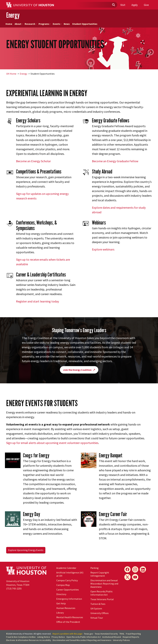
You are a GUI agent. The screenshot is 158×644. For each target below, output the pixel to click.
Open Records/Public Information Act (102, 593)
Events (57, 24)
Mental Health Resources (70, 617)
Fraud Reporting (133, 634)
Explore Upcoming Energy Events (26, 550)
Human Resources (66, 608)
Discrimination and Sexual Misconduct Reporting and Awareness (104, 584)
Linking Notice (44, 637)
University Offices (100, 613)
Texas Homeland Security (106, 634)
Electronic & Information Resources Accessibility (29, 640)
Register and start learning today (37, 301)
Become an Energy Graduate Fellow (115, 161)
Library (60, 613)
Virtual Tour (97, 618)
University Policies (121, 640)
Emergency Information (69, 599)
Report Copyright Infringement (100, 574)
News (67, 24)
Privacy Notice (58, 637)
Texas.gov (89, 634)
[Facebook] (127, 569)
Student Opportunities (85, 24)
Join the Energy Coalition (79, 370)
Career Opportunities (68, 590)
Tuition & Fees (98, 604)
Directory (61, 594)
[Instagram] (135, 569)
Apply (135, 5)
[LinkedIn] (143, 569)
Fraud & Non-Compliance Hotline (21, 637)
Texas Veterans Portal (102, 599)
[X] (127, 577)
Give (146, 5)
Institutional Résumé (112, 637)
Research (31, 24)
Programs (45, 24)
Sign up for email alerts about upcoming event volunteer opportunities (52, 443)
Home (9, 24)
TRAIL (122, 634)
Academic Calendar (66, 568)
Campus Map (63, 585)
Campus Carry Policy (67, 580)
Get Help (61, 603)
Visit (123, 5)
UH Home (11, 74)
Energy (13, 15)
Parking (95, 568)
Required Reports (131, 637)
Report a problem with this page (68, 634)
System (96, 608)
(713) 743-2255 (14, 588)
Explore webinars (103, 249)
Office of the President (68, 622)
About (19, 24)
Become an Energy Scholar (33, 161)
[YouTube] (135, 577)
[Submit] (113, 5)
